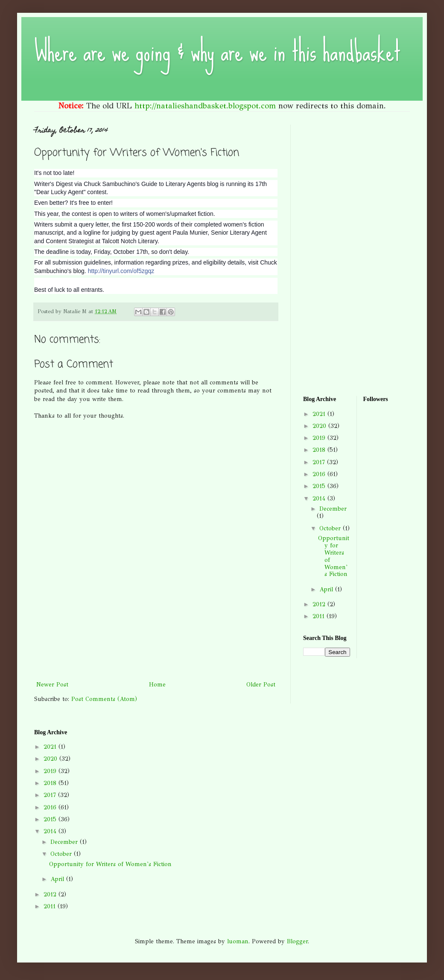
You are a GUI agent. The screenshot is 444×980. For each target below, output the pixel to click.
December (333, 509)
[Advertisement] (156, 642)
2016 (320, 474)
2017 (320, 462)
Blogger (297, 941)
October (331, 528)
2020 (320, 426)
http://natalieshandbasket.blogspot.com (205, 106)
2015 (320, 486)
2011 (320, 616)
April (327, 589)
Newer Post (52, 685)
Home (157, 685)
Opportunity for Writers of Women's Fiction (334, 556)
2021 (320, 414)
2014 (320, 499)
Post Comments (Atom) (104, 699)
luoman (238, 941)
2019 (320, 438)
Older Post (261, 685)
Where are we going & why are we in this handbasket (217, 51)
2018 (320, 450)
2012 (320, 604)
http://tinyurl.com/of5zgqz (121, 271)
